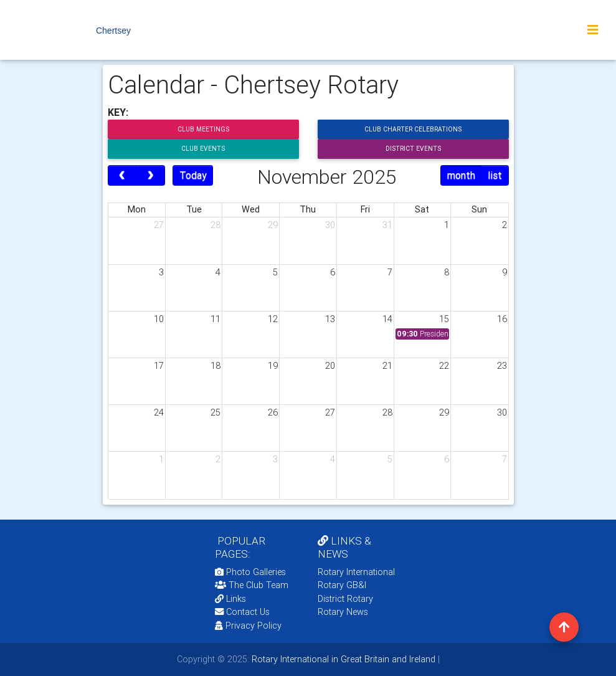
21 (387, 366)
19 (273, 366)
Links (230, 599)
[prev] (122, 176)
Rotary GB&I (342, 585)
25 (216, 412)
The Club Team (252, 585)
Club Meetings (203, 129)
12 (273, 319)
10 (159, 319)
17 (159, 366)
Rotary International (356, 572)
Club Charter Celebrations (413, 129)
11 (216, 319)
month (461, 175)
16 (502, 319)
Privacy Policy (248, 626)
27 (159, 225)
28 (216, 225)
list (495, 175)
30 (330, 225)
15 (444, 319)
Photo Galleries (250, 572)
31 (387, 225)
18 (216, 366)
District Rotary (345, 599)
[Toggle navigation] (593, 30)
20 (330, 366)
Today (193, 175)
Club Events (203, 149)
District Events (413, 149)
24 (159, 412)
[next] (150, 176)
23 (502, 366)
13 (330, 319)
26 (273, 412)
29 (273, 225)
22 (444, 366)
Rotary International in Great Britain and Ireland (342, 659)
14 (387, 319)
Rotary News (343, 612)
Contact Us (242, 612)
